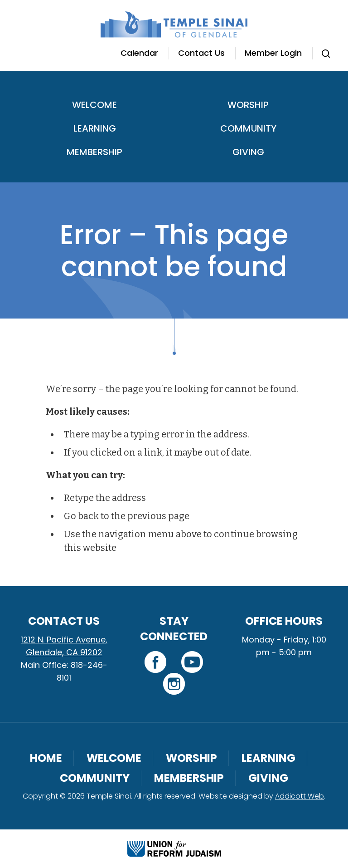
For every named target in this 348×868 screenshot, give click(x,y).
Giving (248, 152)
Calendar (139, 53)
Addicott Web (300, 796)
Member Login (273, 53)
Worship (248, 105)
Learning (95, 128)
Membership (94, 152)
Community (248, 128)
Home (46, 758)
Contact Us (201, 53)
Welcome (94, 105)
